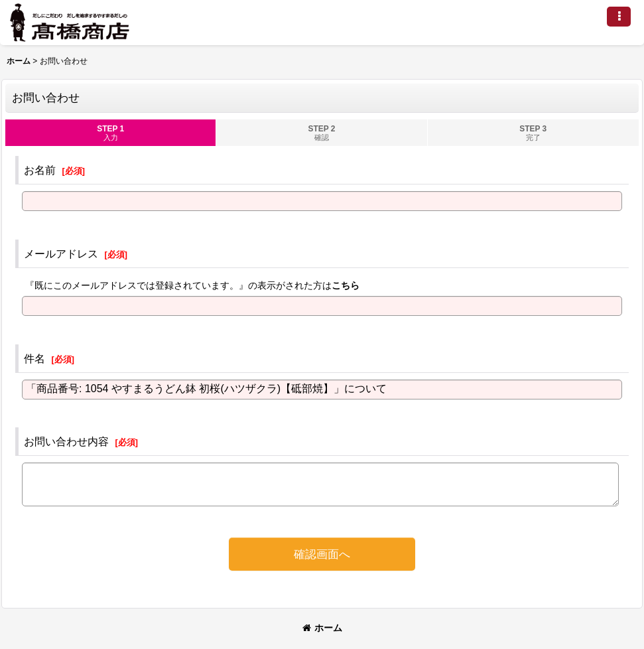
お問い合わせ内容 (66, 441)
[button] (619, 17)
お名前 (40, 170)
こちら (346, 285)
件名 (34, 358)
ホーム (322, 628)
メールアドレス (61, 253)
